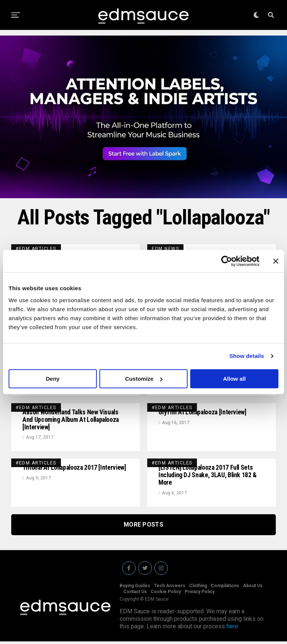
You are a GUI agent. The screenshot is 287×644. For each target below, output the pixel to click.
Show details (247, 356)
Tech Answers (170, 588)
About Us (253, 588)
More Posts (143, 527)
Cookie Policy (166, 594)
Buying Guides (135, 588)
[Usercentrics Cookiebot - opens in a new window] (227, 261)
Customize (144, 379)
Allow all (234, 379)
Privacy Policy (200, 594)
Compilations (225, 588)
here (232, 629)
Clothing (198, 588)
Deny (53, 379)
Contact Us (135, 594)
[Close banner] (276, 261)
